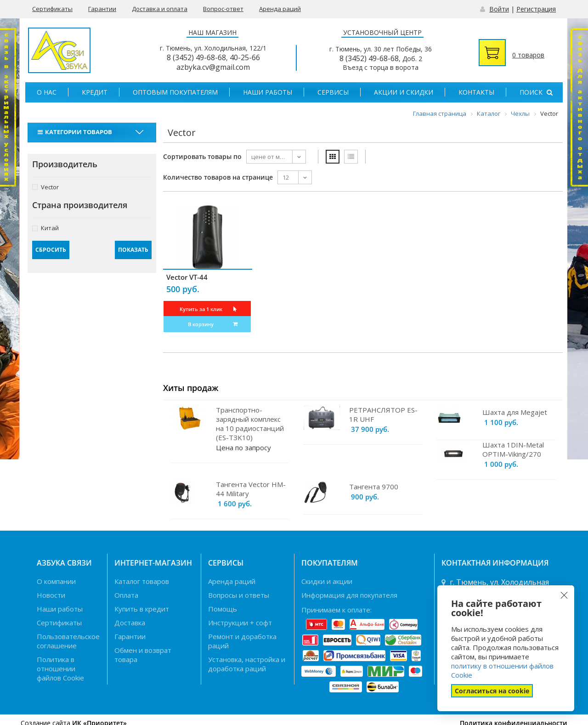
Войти (499, 9)
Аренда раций (280, 9)
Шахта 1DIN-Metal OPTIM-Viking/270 (513, 449)
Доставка (130, 623)
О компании (56, 581)
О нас (47, 92)
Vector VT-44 (187, 277)
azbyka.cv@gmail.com (213, 67)
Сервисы (333, 92)
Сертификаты (52, 9)
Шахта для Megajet (515, 412)
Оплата (126, 595)
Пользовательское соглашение (68, 641)
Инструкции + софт (240, 623)
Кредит (95, 92)
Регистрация (536, 9)
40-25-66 (245, 57)
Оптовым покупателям (175, 92)
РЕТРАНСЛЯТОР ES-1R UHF (383, 414)
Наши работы (268, 92)
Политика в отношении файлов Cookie (60, 668)
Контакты (476, 92)
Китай (45, 228)
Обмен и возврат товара (143, 655)
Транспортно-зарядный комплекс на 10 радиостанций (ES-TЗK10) (250, 424)
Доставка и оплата (160, 9)
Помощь (223, 609)
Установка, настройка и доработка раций (247, 664)
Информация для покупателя (349, 595)
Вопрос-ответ (223, 9)
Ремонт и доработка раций (242, 641)
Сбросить (51, 250)
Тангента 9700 (374, 487)
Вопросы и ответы (239, 595)
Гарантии (102, 9)
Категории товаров (76, 132)
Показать (133, 250)
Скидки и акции (327, 581)
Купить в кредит (142, 609)
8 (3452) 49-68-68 (196, 57)
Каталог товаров (142, 581)
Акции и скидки (404, 92)
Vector (45, 187)
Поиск (536, 92)
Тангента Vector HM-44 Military (251, 489)
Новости (51, 595)
